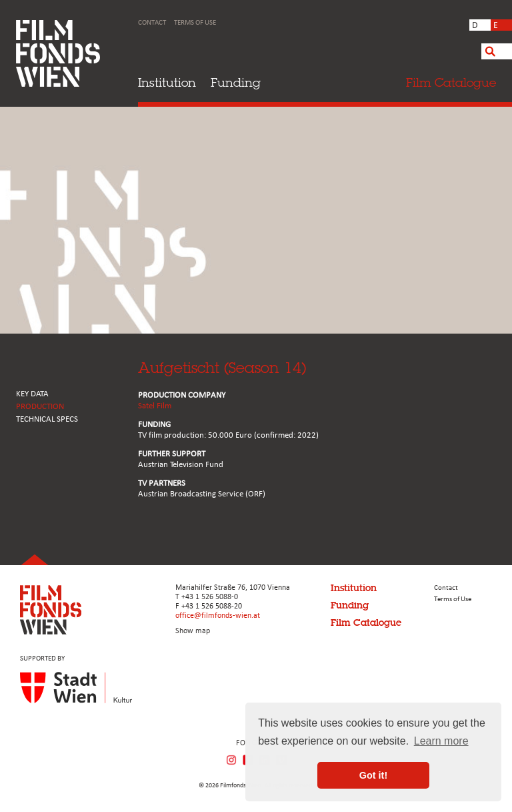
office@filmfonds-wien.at (218, 616)
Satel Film (155, 406)
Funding (236, 82)
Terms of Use (195, 23)
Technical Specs (47, 419)
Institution (167, 82)
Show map (193, 631)
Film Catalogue (366, 623)
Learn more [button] (441, 741)
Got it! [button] (373, 775)
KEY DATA (32, 394)
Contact (152, 23)
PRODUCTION (40, 407)
